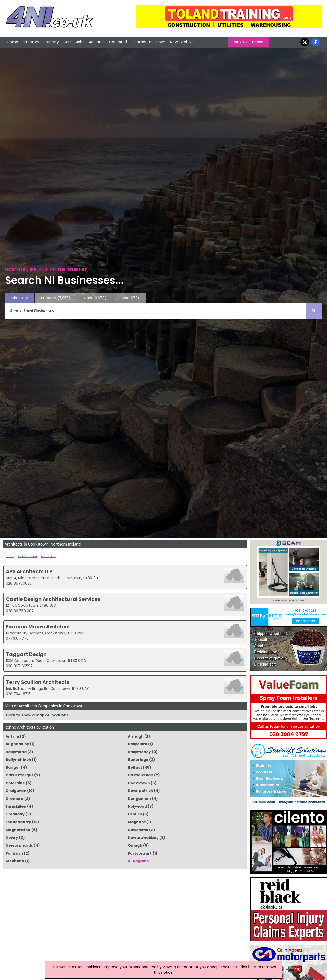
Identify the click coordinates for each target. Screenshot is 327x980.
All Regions (138, 861)
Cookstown (139, 783)
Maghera (137, 822)
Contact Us (142, 42)
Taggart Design (26, 654)
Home (13, 42)
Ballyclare (138, 744)
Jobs (80, 42)
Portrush (14, 853)
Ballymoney (139, 752)
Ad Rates (97, 42)
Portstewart (140, 853)
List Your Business (248, 42)
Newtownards (19, 845)
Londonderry (18, 822)
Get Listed (118, 42)
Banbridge (138, 760)
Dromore (15, 799)
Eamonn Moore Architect (38, 627)
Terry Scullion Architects (38, 682)
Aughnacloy (17, 744)
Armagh (136, 736)
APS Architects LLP (29, 571)
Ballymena (16, 752)
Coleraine (15, 783)
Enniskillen (16, 806)
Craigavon (16, 791)
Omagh (135, 845)
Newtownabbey (143, 838)
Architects (48, 556)
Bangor (13, 767)
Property (51, 42)
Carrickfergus (20, 775)
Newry (12, 838)
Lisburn (135, 814)
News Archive (182, 42)
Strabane (15, 861)
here (252, 967)
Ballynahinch (18, 760)
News (161, 42)
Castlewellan (141, 775)
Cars (67, 42)
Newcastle (138, 830)
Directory (31, 42)
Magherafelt (18, 830)
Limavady (15, 814)
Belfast (135, 767)
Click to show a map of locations (37, 715)
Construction (27, 556)
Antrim (12, 736)
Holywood (137, 806)
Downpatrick (140, 791)
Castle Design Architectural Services (53, 599)
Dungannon (139, 799)
